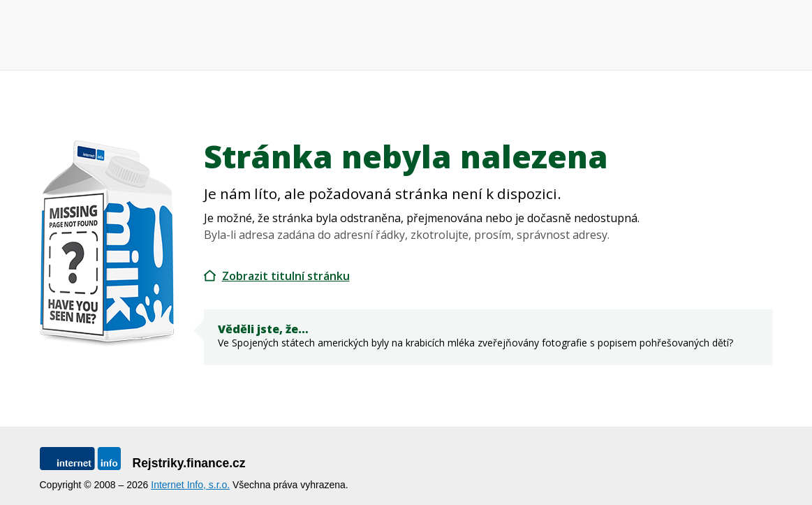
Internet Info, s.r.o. (190, 485)
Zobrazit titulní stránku (286, 276)
